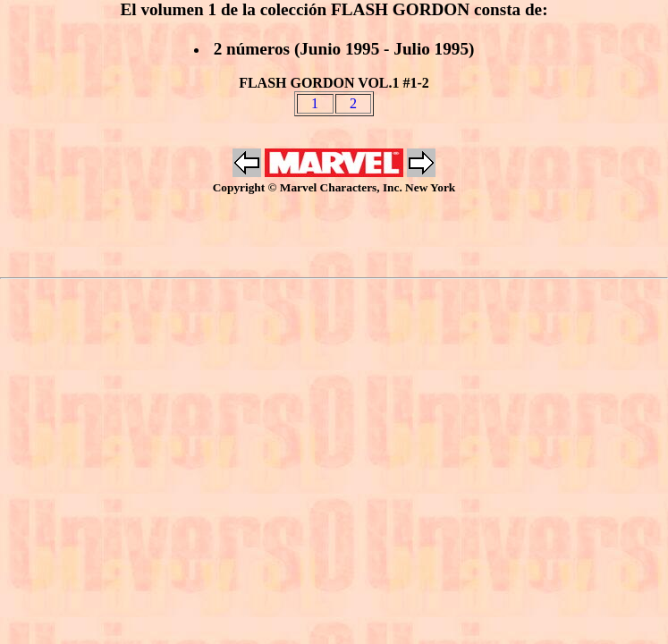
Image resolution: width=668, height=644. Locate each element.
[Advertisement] (334, 236)
